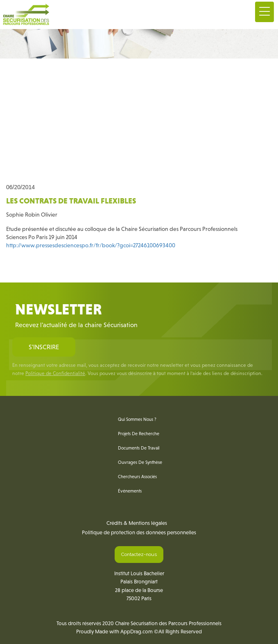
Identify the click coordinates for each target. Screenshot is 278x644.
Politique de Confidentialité (55, 373)
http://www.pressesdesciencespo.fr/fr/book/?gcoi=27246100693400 (91, 245)
